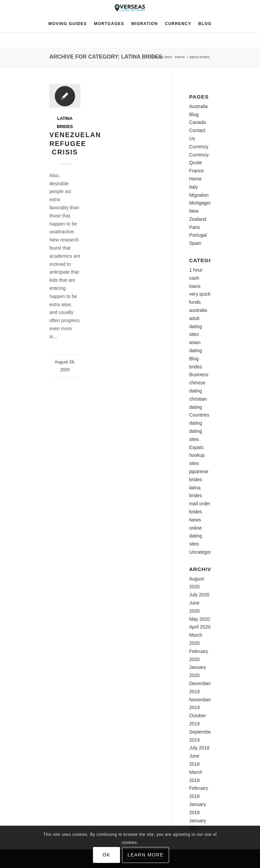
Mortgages (200, 203)
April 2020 (200, 627)
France (196, 171)
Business (199, 375)
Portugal (198, 235)
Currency (199, 147)
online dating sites (195, 536)
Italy (193, 187)
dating (195, 423)
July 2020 (199, 595)
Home (180, 57)
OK (106, 855)
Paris (194, 227)
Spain (195, 243)
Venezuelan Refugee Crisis (75, 143)
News (195, 520)
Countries (199, 415)
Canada (197, 122)
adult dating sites (195, 326)
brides (195, 367)
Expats (196, 447)
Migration (199, 195)
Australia (198, 106)
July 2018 (199, 748)
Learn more (146, 855)
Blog (194, 114)
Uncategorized (204, 552)
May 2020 (199, 619)
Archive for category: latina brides (106, 57)
